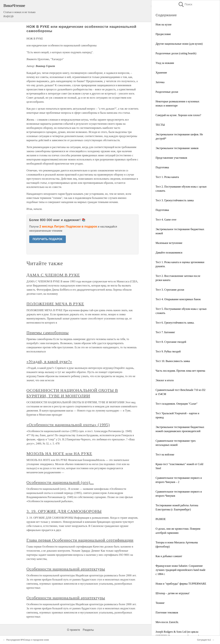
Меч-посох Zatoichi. (167, 622)
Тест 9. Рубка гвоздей (168, 351)
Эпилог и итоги (165, 380)
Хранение (161, 73)
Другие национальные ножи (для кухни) (179, 44)
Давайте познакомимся (169, 253)
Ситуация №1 (204, 640)
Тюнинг (160, 603)
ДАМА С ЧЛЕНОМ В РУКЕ (53, 275)
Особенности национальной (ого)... (60, 482)
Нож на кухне (164, 24)
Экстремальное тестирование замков (177, 148)
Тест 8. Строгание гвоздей (171, 342)
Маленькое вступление (169, 243)
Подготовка (162, 167)
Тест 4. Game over (166, 220)
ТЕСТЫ (160, 125)
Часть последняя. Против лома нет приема (180, 371)
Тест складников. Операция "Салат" (177, 404)
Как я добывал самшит (169, 556)
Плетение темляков (167, 612)
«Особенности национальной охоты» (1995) (68, 425)
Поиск (185, 4)
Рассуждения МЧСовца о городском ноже (28, 640)
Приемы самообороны (48, 333)
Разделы (88, 630)
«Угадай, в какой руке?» (49, 361)
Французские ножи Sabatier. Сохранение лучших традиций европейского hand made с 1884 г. (180, 570)
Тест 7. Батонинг (165, 332)
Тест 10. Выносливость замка (173, 361)
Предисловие (163, 34)
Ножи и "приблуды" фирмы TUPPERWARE (181, 584)
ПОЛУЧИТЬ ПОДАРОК (48, 239)
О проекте (73, 630)
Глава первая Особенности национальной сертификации (80, 540)
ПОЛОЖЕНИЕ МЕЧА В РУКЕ (55, 304)
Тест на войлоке (165, 454)
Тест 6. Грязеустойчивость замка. (175, 323)
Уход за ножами (165, 63)
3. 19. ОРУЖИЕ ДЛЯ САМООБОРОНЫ (64, 511)
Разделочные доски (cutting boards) (176, 53)
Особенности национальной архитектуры (66, 569)
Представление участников (171, 158)
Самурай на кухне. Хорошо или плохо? (178, 115)
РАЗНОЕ (161, 519)
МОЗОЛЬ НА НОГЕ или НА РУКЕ (59, 454)
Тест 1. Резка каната (167, 177)
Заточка (160, 82)
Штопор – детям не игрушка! (173, 593)
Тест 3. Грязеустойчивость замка (175, 200)
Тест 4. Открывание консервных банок (178, 299)
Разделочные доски (167, 92)
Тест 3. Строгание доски (170, 290)
